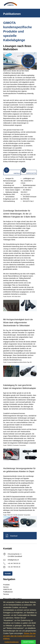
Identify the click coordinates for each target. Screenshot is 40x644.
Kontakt (8, 573)
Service (6, 587)
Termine (6, 594)
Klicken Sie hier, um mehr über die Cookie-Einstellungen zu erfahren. (20, 636)
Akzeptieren (28, 642)
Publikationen (8, 592)
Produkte (6, 585)
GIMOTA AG (8, 589)
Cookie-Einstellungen (12, 642)
